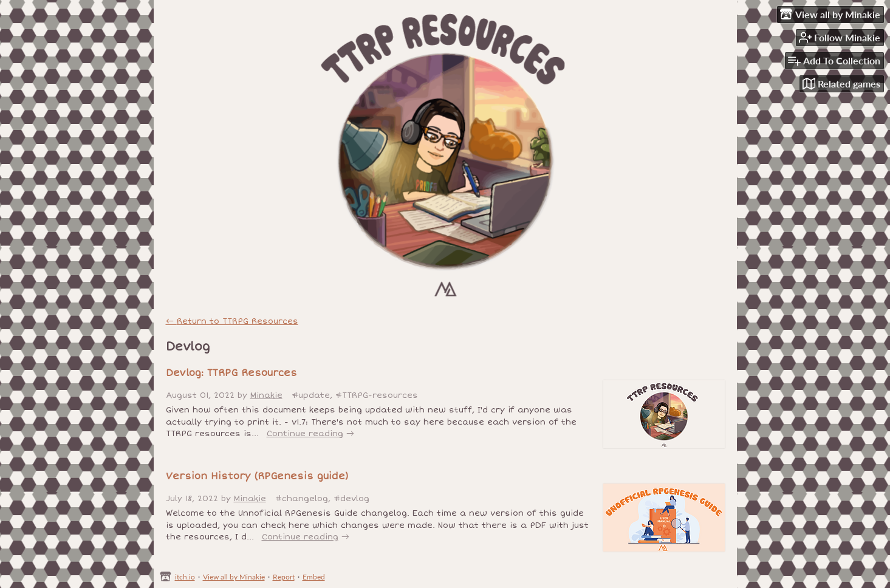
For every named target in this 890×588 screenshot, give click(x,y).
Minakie (266, 395)
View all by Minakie (234, 577)
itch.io (185, 577)
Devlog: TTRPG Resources (231, 373)
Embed (314, 577)
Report (284, 577)
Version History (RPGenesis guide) (257, 476)
